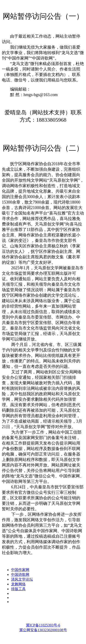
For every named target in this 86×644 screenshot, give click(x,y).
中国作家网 (20, 570)
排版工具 (18, 589)
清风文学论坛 (22, 579)
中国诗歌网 (20, 575)
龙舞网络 (18, 584)
